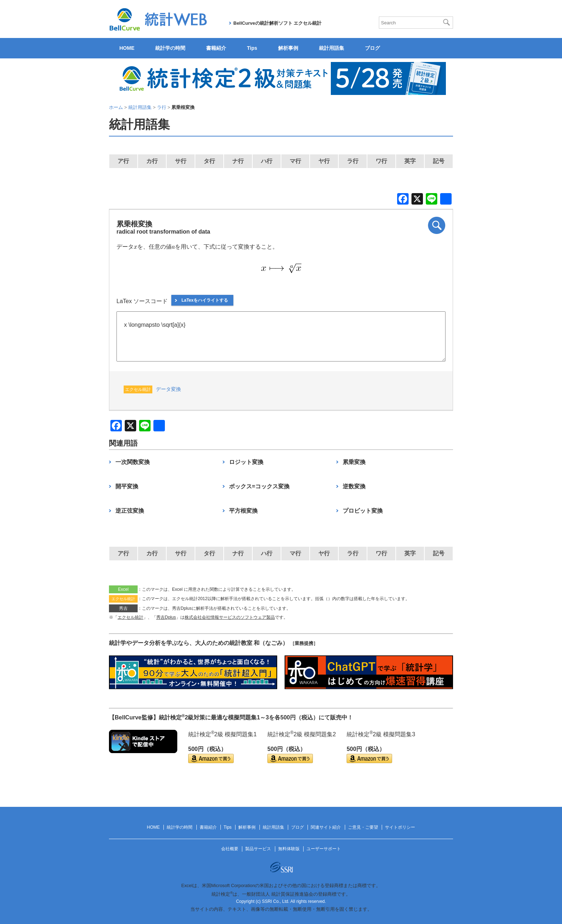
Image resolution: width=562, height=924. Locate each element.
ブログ (372, 48)
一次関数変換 (133, 462)
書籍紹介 (216, 48)
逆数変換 (354, 486)
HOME (127, 48)
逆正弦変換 (130, 511)
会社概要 (230, 849)
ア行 (123, 161)
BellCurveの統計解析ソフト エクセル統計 (277, 23)
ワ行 (381, 161)
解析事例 (288, 48)
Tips (252, 48)
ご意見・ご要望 (363, 827)
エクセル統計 (130, 617)
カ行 (152, 161)
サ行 (181, 161)
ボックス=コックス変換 (259, 486)
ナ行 (238, 161)
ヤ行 (324, 161)
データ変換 (168, 389)
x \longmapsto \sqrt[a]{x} (281, 336)
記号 (439, 161)
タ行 (209, 161)
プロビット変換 (363, 511)
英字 (410, 161)
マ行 (295, 161)
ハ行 (267, 161)
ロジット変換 (246, 462)
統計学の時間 (170, 48)
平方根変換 (243, 511)
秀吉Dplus (166, 617)
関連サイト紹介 (326, 827)
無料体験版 (289, 849)
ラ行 (353, 161)
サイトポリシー (400, 827)
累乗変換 (354, 462)
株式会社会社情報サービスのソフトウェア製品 (230, 617)
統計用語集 (332, 48)
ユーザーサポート (324, 849)
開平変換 (127, 486)
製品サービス (258, 849)
